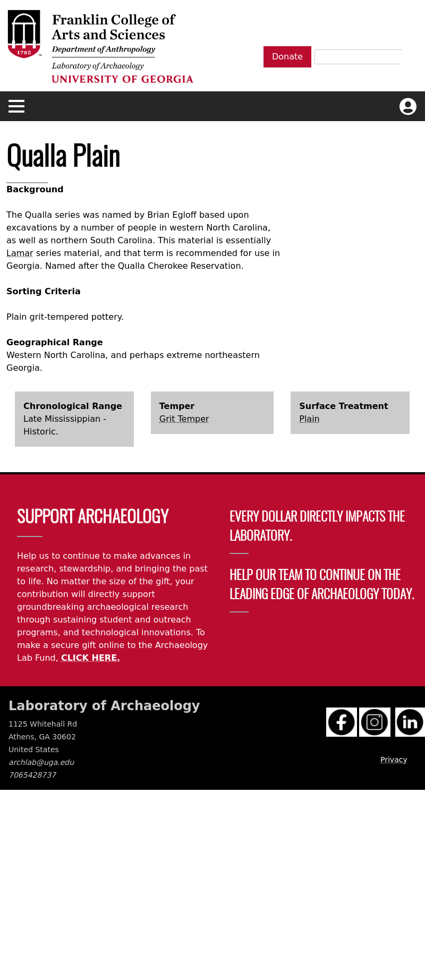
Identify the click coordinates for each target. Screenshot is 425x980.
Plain (309, 419)
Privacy (394, 760)
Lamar (20, 253)
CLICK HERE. (91, 658)
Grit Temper (184, 419)
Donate (287, 57)
